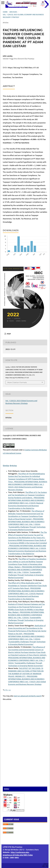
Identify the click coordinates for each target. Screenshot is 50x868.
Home (5, 12)
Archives (13, 12)
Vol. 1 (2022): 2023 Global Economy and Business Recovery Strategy (23, 16)
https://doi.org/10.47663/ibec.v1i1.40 (23, 68)
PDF (9, 334)
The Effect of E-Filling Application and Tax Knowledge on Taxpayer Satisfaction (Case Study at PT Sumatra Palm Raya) (27, 586)
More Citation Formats (17, 382)
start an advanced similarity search (28, 696)
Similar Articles (10, 466)
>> (10, 690)
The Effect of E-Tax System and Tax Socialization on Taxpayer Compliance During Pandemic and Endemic (27, 495)
